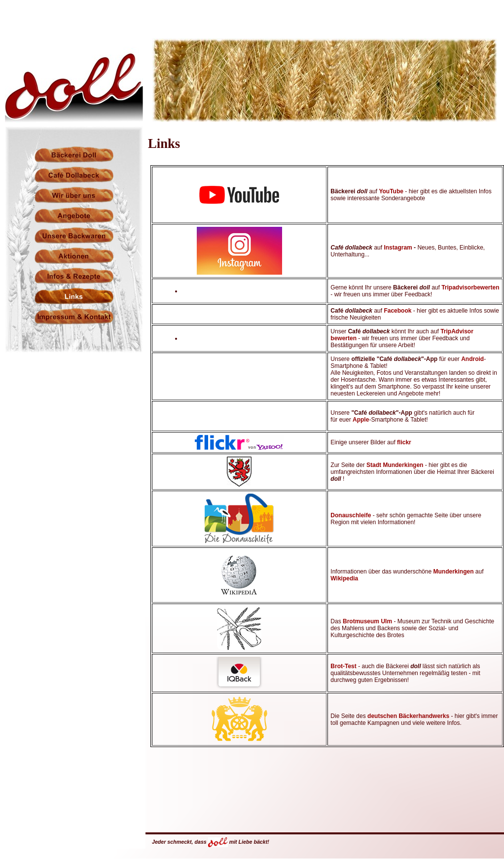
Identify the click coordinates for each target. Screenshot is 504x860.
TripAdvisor (457, 331)
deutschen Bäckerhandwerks (409, 716)
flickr (404, 442)
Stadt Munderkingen (395, 465)
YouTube (392, 191)
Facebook (397, 311)
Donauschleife (351, 515)
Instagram (398, 248)
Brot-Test (343, 666)
